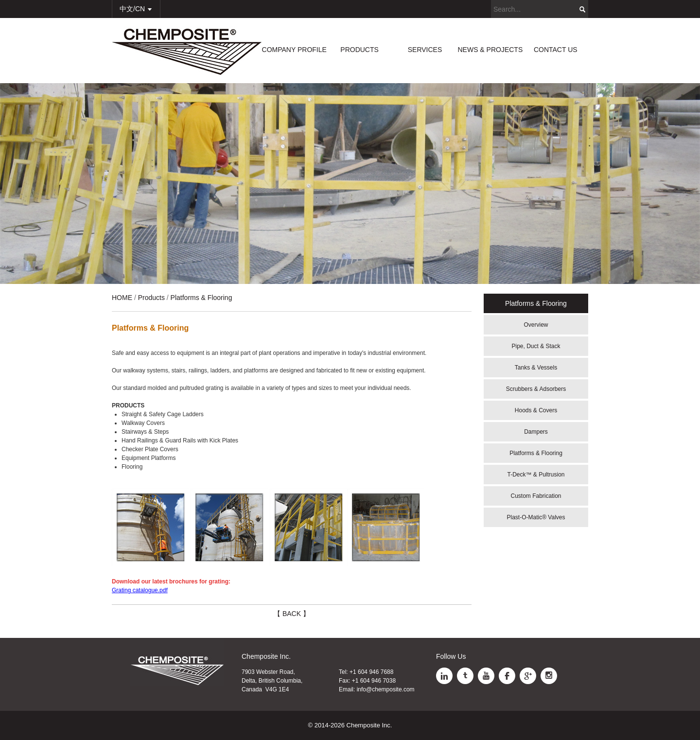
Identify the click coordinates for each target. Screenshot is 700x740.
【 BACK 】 (292, 614)
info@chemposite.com (386, 689)
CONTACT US (556, 50)
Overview (536, 325)
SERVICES (425, 50)
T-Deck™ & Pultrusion (536, 475)
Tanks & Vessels (536, 368)
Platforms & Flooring (536, 453)
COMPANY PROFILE (294, 50)
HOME (122, 298)
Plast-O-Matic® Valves (536, 517)
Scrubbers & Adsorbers (536, 389)
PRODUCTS (359, 50)
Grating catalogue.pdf (140, 590)
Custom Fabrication (536, 496)
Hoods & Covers (536, 410)
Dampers (536, 432)
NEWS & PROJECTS (490, 50)
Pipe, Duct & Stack (536, 346)
